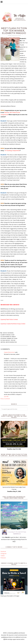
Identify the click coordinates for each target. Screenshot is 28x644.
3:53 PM (6, 397)
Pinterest (3, 558)
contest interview (8, 333)
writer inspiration (11, 342)
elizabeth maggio (6, 335)
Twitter (3, 556)
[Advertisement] (14, 614)
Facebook (3, 551)
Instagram (4, 554)
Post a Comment (5, 399)
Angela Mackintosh (9, 352)
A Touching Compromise (12, 151)
